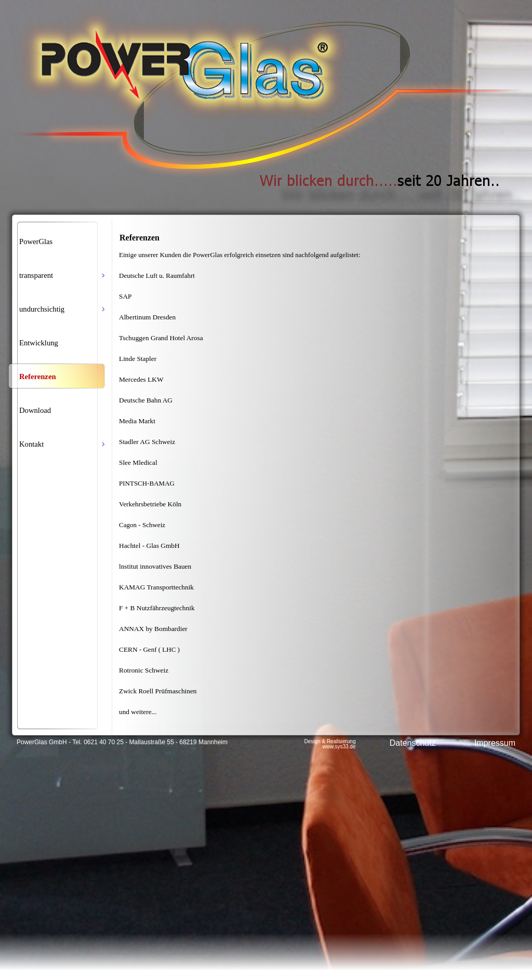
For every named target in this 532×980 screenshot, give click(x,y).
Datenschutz (413, 743)
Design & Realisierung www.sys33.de (330, 744)
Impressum (495, 743)
